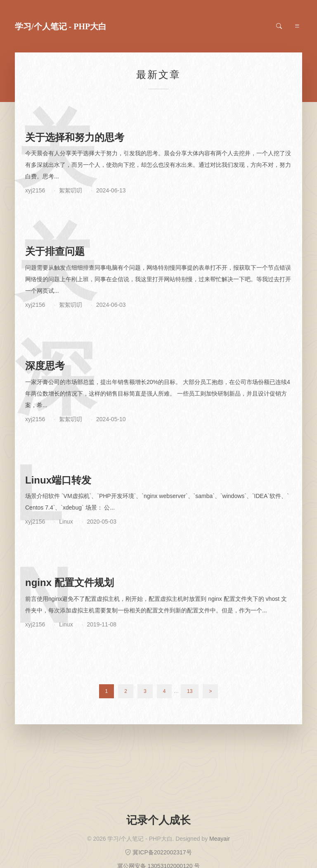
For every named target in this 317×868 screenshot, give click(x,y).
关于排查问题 (55, 251)
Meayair (220, 839)
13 (190, 691)
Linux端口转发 (58, 480)
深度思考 (45, 366)
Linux (66, 522)
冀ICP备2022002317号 (158, 852)
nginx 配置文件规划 (70, 582)
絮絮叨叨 (71, 190)
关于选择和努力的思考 (75, 137)
